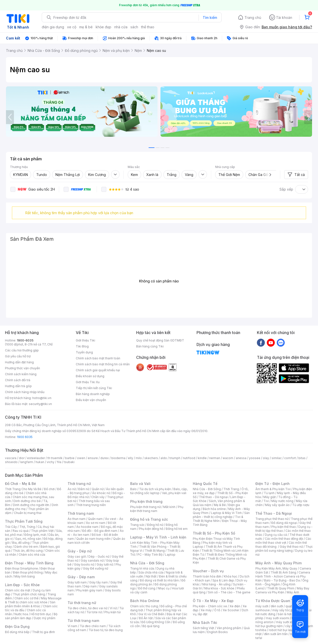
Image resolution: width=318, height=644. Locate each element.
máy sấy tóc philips (286, 610)
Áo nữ (72, 489)
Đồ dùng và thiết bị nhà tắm (159, 580)
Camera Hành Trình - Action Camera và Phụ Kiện (283, 576)
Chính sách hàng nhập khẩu (25, 392)
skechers (151, 458)
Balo (133, 489)
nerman (215, 458)
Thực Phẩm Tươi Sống (24, 521)
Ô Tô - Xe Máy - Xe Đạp (213, 601)
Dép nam (90, 586)
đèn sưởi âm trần (276, 634)
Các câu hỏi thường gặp (22, 350)
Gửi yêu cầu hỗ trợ (18, 356)
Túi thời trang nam (83, 621)
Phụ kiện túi (113, 612)
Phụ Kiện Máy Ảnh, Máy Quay (276, 568)
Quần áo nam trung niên (93, 539)
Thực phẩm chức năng (29, 594)
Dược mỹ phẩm (45, 618)
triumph (175, 458)
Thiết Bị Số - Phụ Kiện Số (214, 533)
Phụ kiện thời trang (146, 501)
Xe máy (206, 610)
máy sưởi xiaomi (288, 622)
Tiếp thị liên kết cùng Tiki (94, 388)
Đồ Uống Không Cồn (156, 622)
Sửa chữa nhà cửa (151, 572)
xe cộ (72, 27)
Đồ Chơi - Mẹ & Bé (20, 484)
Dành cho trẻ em (26, 547)
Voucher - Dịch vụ (208, 571)
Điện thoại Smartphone (21, 568)
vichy (51, 462)
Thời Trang (231, 489)
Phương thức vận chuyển (22, 368)
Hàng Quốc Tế (205, 484)
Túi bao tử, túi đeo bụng (106, 630)
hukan (40, 462)
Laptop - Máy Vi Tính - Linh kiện (158, 537)
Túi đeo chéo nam (93, 626)
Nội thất (151, 576)
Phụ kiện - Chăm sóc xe (210, 606)
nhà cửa (121, 27)
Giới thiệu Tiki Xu (88, 382)
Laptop (170, 555)
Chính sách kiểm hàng (21, 374)
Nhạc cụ (164, 588)
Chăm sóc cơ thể (26, 598)
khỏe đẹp (103, 27)
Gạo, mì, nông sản (28, 539)
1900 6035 (25, 437)
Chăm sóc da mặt (18, 590)
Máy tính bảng (25, 576)
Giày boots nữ (84, 564)
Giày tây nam (99, 582)
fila (59, 462)
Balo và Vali (140, 484)
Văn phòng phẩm (229, 628)
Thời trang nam (81, 513)
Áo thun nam (77, 519)
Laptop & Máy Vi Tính (226, 513)
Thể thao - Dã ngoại (213, 497)
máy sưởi (262, 606)
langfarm (27, 462)
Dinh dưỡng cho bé (27, 501)
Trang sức (137, 525)
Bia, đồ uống (21, 543)
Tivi (266, 501)
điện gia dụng (53, 27)
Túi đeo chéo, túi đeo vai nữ (87, 608)
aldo (164, 458)
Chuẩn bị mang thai (28, 513)
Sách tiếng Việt (203, 628)
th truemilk (55, 458)
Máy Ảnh (293, 592)
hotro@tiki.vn (42, 398)
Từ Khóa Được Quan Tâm (277, 601)
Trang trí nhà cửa (142, 568)
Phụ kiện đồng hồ (151, 529)
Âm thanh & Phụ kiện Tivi (273, 489)
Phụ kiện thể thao (284, 527)
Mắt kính (169, 507)
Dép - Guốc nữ (99, 557)
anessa (241, 458)
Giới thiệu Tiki (85, 340)
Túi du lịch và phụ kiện (155, 489)
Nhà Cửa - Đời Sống (147, 563)
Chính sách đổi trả (18, 380)
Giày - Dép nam (81, 577)
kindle (202, 458)
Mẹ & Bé (220, 505)
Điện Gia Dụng (17, 627)
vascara (11, 458)
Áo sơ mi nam (96, 523)
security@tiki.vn (40, 404)
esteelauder (36, 458)
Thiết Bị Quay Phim (281, 588)
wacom (228, 458)
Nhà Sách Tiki (205, 623)
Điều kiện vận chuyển (91, 400)
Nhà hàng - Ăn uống (216, 584)
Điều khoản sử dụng (90, 376)
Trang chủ (253, 17)
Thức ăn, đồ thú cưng (28, 551)
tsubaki (69, 462)
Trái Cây (11, 527)
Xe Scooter (231, 610)
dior (22, 458)
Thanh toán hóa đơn (207, 576)
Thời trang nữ (79, 484)
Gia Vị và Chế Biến (151, 614)
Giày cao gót (77, 557)
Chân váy (98, 497)
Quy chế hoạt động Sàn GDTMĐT (160, 340)
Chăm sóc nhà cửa (32, 555)
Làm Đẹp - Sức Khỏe (22, 585)
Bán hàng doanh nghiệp (93, 394)
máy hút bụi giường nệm (282, 624)
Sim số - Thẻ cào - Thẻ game (229, 592)
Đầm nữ (84, 489)
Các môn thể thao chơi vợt (283, 541)
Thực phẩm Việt (42, 531)
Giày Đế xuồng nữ (96, 568)
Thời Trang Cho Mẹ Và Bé (23, 489)
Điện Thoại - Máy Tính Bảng (29, 563)
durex (105, 458)
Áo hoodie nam (87, 527)
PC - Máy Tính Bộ (150, 555)
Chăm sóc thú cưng (144, 606)
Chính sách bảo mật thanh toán (98, 358)
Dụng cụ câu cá (276, 535)
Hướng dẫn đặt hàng (19, 362)
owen (81, 458)
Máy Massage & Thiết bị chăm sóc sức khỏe (33, 600)
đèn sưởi (277, 606)
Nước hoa (21, 614)
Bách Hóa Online (145, 601)
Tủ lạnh (269, 493)
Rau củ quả (21, 531)
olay (266, 458)
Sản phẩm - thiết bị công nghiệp (221, 515)
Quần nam (95, 519)
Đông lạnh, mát (35, 535)
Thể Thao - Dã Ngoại (274, 513)
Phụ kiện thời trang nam (157, 509)
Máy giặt (270, 497)
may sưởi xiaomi (278, 618)
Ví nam (72, 626)
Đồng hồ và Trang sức (149, 519)
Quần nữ (98, 489)
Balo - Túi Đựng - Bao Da (282, 580)
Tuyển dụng (84, 352)
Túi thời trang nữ (82, 603)
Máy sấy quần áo (277, 505)
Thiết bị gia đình (43, 632)
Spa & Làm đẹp (223, 580)
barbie (70, 458)
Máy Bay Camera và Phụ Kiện (282, 590)
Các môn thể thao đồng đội (284, 539)
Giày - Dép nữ (80, 551)
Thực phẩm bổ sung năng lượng (284, 549)
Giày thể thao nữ (291, 547)
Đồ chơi (49, 489)
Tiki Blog (82, 346)
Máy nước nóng (282, 501)
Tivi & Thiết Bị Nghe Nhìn (218, 519)
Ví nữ (113, 608)
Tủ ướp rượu (301, 505)
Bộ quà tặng (151, 626)
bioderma (118, 458)
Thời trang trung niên (91, 505)
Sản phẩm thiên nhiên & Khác (30, 604)
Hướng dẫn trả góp (18, 386)
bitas (302, 458)
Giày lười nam (77, 582)
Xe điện (235, 606)
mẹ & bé (86, 27)
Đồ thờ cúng (147, 588)
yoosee (255, 458)
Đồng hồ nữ (155, 525)
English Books (218, 632)
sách (134, 27)
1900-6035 (25, 340)
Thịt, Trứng (27, 527)
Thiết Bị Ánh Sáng (283, 572)
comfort (290, 458)
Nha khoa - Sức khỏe (219, 588)
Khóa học (231, 576)
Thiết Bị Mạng (155, 551)
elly (131, 458)
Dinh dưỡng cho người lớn (31, 505)
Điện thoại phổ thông (28, 572)
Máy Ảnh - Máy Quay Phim (278, 563)
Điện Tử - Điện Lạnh (273, 484)
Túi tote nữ (94, 612)
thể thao (148, 27)
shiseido (11, 462)
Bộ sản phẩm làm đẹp (31, 616)
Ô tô (217, 610)
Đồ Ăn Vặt (146, 618)
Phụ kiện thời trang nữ (145, 507)
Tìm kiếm (210, 17)
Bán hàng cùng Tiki (150, 346)
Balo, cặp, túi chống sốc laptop (159, 491)
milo (139, 458)
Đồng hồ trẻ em (177, 529)
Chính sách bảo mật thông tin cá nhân (103, 364)
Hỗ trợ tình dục (41, 614)
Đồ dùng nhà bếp (17, 632)
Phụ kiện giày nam (89, 590)
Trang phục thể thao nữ (272, 519)
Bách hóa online (214, 509)
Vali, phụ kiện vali (174, 493)
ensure (93, 458)
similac (277, 458)
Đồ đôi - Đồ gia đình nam (100, 531)
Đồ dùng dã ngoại (284, 523)
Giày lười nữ (105, 564)
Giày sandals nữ (92, 560)
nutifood (189, 458)
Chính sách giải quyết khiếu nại (98, 370)
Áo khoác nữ (101, 493)
